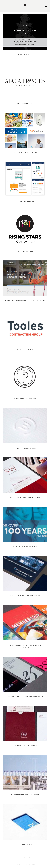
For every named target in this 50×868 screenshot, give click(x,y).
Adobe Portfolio (29, 864)
